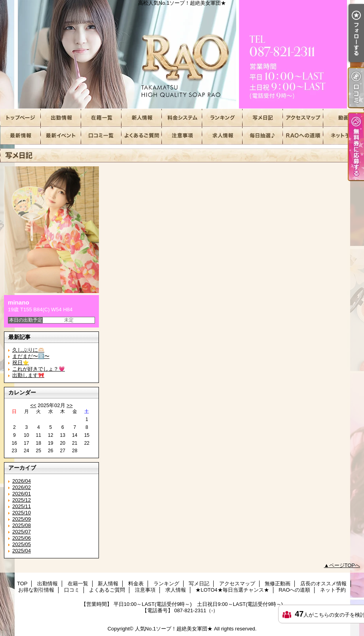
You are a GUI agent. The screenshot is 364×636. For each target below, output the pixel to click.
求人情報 (222, 136)
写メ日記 (263, 118)
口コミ (101, 136)
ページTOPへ (345, 565)
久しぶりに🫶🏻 (28, 350)
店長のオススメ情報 (21, 136)
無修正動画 (343, 118)
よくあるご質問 (142, 136)
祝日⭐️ (21, 363)
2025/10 (22, 513)
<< (33, 405)
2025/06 (22, 538)
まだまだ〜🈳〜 (31, 356)
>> (69, 405)
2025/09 (22, 519)
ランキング (222, 118)
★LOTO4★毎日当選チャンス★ (263, 136)
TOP (21, 118)
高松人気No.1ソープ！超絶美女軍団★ (182, 54)
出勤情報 (61, 118)
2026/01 (22, 494)
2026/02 (22, 487)
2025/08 (22, 525)
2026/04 (22, 481)
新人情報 (142, 118)
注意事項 (182, 136)
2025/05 (22, 544)
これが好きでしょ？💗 (39, 369)
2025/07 (22, 532)
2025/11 (22, 506)
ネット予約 (343, 136)
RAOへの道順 (303, 136)
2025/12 (22, 500)
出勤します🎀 (28, 375)
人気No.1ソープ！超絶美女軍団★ (174, 629)
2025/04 (22, 551)
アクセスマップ (303, 118)
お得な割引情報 (61, 136)
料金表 (182, 118)
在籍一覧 (101, 118)
